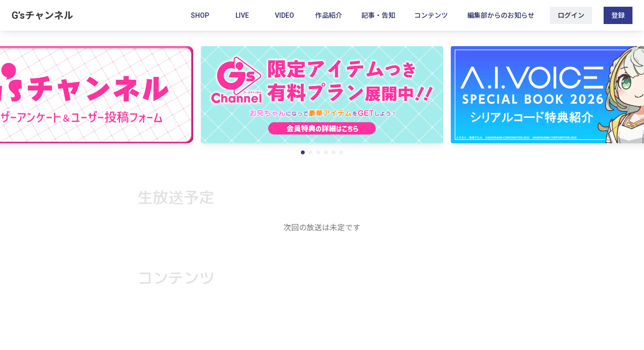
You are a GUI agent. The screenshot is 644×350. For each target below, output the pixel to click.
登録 (618, 15)
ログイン (571, 15)
